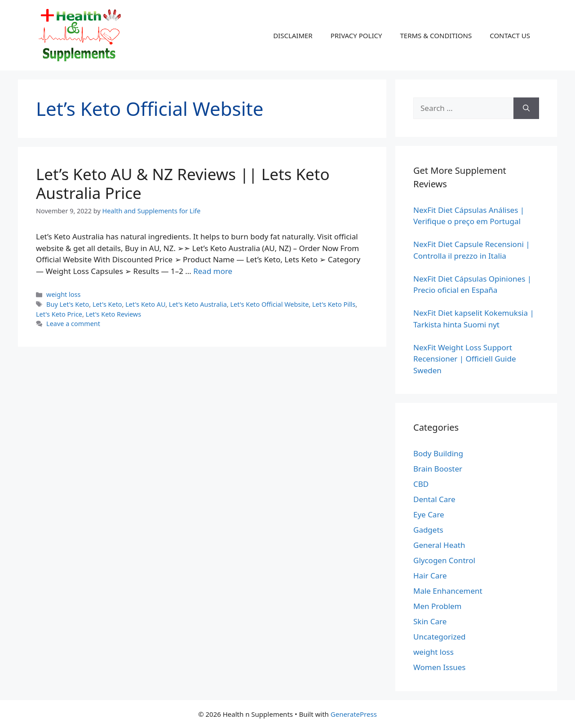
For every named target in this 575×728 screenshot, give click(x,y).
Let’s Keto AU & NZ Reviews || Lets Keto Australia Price (183, 183)
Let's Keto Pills (334, 304)
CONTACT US (510, 35)
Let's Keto (107, 304)
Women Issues (439, 667)
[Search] (526, 108)
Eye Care (429, 514)
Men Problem (438, 606)
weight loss (63, 294)
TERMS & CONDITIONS (436, 35)
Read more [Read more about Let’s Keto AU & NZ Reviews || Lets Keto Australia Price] (213, 271)
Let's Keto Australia (198, 304)
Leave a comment (73, 324)
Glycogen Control (444, 560)
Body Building (438, 453)
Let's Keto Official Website (270, 304)
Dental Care (434, 499)
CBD (421, 484)
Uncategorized (440, 637)
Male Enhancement (448, 591)
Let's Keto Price (59, 314)
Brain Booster (438, 469)
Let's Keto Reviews (113, 314)
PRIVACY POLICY (356, 35)
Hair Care (430, 576)
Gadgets (428, 530)
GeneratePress (354, 714)
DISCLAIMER (293, 35)
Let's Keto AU (145, 304)
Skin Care (430, 621)
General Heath (439, 545)
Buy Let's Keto (68, 304)
